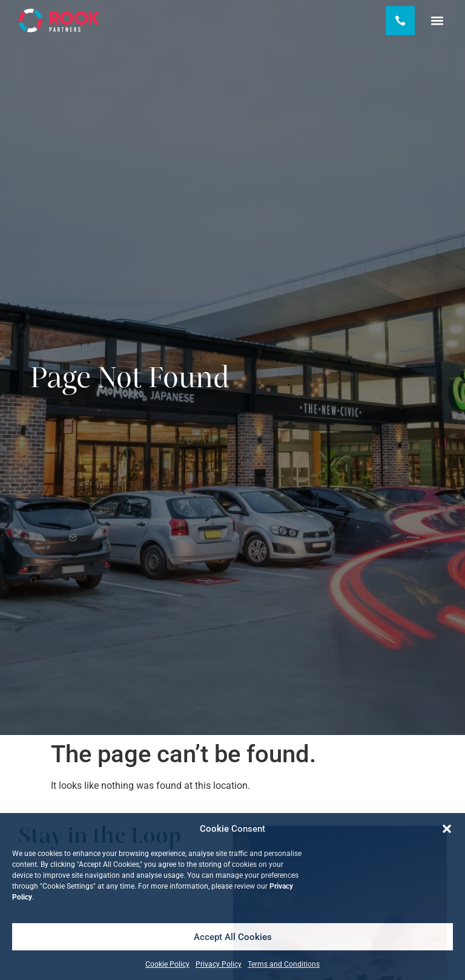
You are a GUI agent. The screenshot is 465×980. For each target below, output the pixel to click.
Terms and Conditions (284, 964)
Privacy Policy (219, 964)
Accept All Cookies (233, 937)
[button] (447, 829)
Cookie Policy (167, 964)
